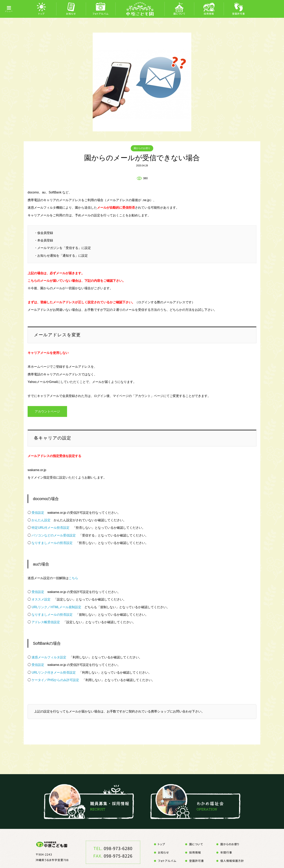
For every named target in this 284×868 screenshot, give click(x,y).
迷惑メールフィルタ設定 (49, 657)
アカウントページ (47, 411)
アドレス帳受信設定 (46, 622)
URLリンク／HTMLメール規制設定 (56, 607)
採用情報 (209, 14)
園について (179, 14)
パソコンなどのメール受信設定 (54, 536)
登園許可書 (239, 14)
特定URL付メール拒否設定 (50, 528)
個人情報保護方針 (232, 861)
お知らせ (71, 14)
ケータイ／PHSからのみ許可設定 (55, 680)
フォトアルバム (101, 14)
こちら (73, 578)
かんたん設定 (41, 520)
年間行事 (226, 853)
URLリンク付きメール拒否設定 (54, 672)
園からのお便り (142, 148)
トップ (42, 14)
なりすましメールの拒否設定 (52, 543)
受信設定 (38, 513)
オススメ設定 (41, 600)
